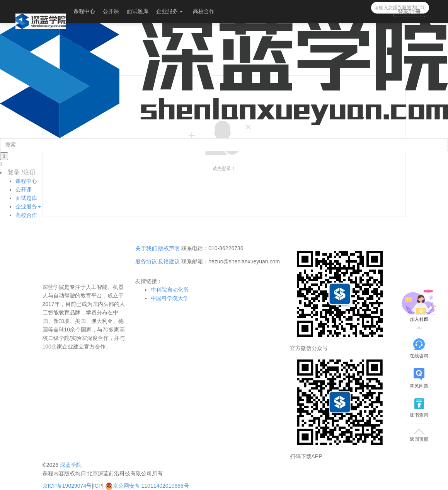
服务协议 (146, 261)
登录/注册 (409, 12)
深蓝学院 (71, 465)
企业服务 (170, 11)
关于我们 (146, 248)
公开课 (111, 11)
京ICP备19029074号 (67, 486)
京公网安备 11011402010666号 (147, 486)
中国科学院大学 (170, 298)
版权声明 (169, 248)
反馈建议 (169, 261)
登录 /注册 (21, 172)
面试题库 (138, 11)
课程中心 (84, 11)
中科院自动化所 (170, 290)
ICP (98, 486)
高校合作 (204, 11)
